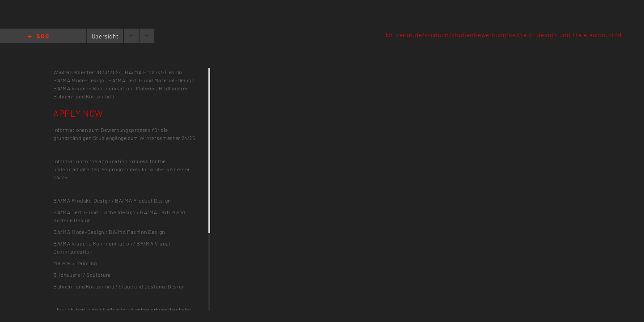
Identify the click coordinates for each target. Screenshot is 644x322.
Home (38, 37)
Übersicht (105, 36)
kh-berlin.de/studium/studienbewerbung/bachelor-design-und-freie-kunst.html (504, 35)
